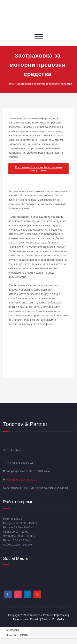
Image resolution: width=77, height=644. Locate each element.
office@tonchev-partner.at (22, 479)
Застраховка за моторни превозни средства (45, 84)
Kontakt (35, 619)
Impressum (61, 615)
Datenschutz (21, 619)
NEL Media (57, 619)
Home (10, 84)
